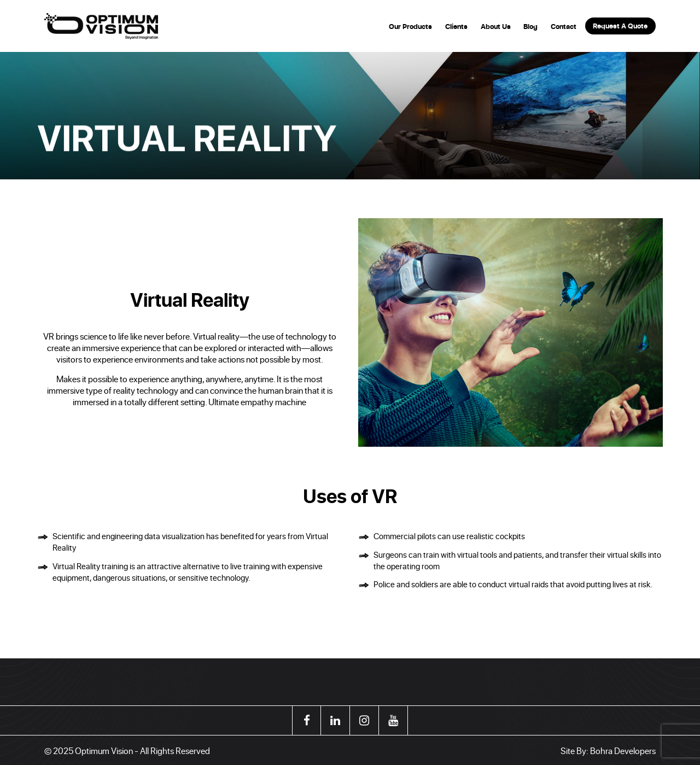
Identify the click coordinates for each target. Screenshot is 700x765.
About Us (496, 27)
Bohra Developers (623, 751)
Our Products (410, 27)
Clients (456, 27)
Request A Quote (620, 26)
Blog (530, 27)
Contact (564, 27)
